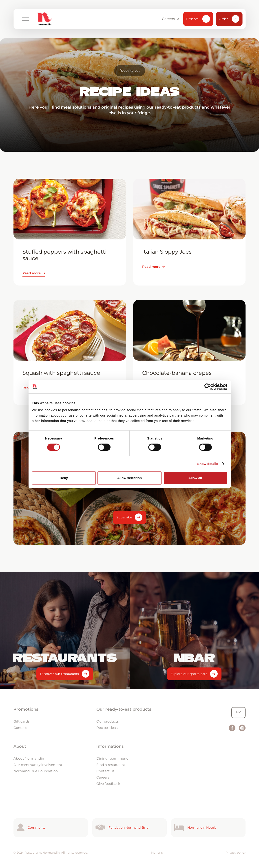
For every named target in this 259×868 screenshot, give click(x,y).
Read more (32, 273)
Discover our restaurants (59, 674)
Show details (208, 464)
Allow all (195, 478)
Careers (170, 19)
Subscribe (124, 517)
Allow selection (129, 478)
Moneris (157, 852)
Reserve (198, 19)
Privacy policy (236, 852)
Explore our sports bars (189, 674)
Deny (64, 478)
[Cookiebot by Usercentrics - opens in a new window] (208, 387)
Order (229, 19)
